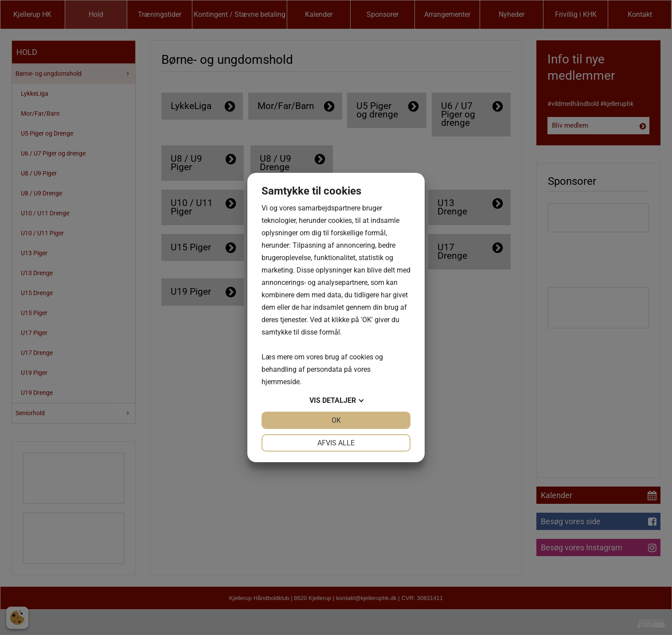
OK (336, 420)
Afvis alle (336, 443)
